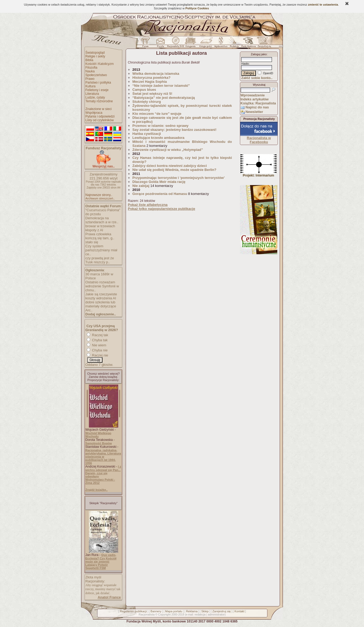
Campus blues (145, 90)
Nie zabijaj (141, 186)
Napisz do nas (257, 107)
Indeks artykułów (254, 99)
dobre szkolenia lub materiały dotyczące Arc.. (101, 306)
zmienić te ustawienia (323, 5)
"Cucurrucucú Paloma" (103, 210)
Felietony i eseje (97, 90)
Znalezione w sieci (98, 109)
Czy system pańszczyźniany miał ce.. (101, 250)
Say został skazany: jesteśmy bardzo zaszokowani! (175, 130)
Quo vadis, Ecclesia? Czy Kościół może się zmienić (101, 558)
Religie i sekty (95, 56)
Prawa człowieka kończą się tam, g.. (100, 236)
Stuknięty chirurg (147, 102)
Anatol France (109, 597)
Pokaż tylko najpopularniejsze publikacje (161, 209)
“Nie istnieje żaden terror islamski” (161, 86)
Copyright (164, 614)
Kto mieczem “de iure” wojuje (157, 114)
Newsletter (254, 112)
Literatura (92, 94)
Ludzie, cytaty (95, 97)
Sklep (205, 611)
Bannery (156, 611)
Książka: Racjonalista (258, 103)
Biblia (89, 60)
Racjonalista (147, 614)
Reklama (192, 611)
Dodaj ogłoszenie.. (101, 314)
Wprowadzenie (253, 95)
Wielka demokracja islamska (156, 74)
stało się (92, 242)
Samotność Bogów (99, 443)
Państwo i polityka (98, 83)
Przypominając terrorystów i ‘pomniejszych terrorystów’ (179, 178)
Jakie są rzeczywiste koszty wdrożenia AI (101, 296)
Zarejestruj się (222, 611)
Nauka (90, 71)
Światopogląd (95, 53)
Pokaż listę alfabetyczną (148, 205)
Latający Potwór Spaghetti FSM (97, 566)
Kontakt (240, 611)
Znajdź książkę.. (96, 490)
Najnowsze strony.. (99, 195)
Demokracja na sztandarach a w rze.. (102, 220)
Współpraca (94, 113)
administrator (216, 614)
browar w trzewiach (100, 226)
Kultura (90, 86)
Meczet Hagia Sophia (150, 82)
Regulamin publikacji (133, 611)
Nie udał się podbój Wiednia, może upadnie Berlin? (174, 170)
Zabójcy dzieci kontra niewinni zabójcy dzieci (170, 166)
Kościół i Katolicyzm (100, 64)
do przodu (93, 214)
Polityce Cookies (197, 8)
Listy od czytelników (100, 120)
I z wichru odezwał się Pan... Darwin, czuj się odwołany (103, 471)
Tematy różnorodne (99, 101)
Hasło (245, 64)
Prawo (90, 79)
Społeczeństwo (96, 75)
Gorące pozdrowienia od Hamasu (160, 194)
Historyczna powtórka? (151, 78)
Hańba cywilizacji (147, 134)
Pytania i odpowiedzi (100, 116)
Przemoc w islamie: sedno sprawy (160, 126)
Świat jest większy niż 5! (152, 94)
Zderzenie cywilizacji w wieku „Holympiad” (168, 150)
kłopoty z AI (94, 230)
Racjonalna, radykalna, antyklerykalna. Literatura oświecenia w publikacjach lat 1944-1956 (103, 457)
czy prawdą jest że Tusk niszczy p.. (100, 260)
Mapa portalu (174, 611)
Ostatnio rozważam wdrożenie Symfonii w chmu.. (102, 286)
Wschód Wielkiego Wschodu (98, 435)
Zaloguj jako (259, 54)
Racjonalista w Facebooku (259, 140)
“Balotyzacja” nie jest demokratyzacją (164, 98)
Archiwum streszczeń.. (100, 198)
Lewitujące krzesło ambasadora (158, 138)
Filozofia (91, 68)
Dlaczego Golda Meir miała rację (159, 182)
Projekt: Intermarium (258, 174)
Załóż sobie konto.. (257, 78)
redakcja (200, 614)
